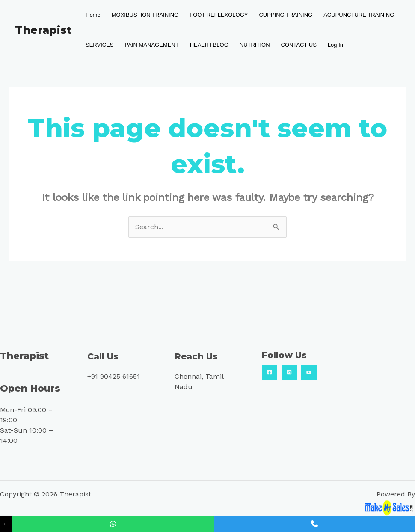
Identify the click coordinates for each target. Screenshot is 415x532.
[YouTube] (309, 372)
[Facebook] (270, 372)
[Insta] (289, 372)
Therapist (43, 30)
